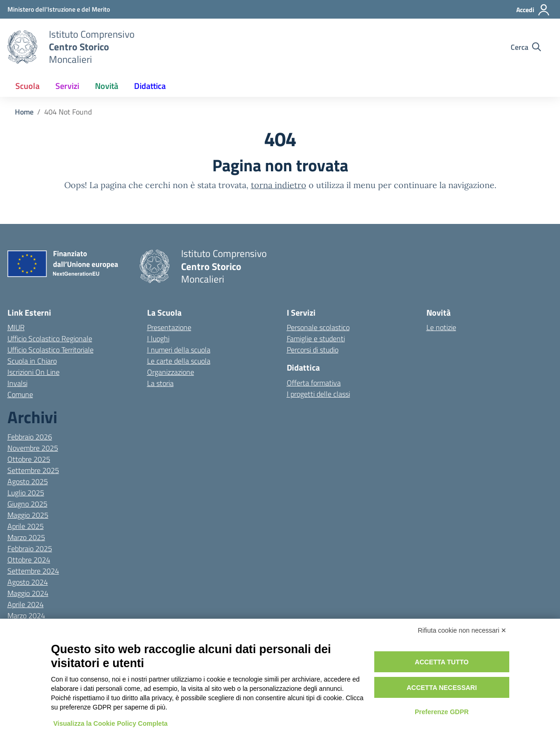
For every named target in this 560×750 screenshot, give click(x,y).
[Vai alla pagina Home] (24, 112)
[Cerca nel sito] (526, 47)
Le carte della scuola (179, 361)
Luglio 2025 (26, 493)
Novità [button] (107, 86)
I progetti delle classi (318, 394)
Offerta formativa (314, 383)
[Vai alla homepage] (22, 47)
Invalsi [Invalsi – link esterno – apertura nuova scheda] (17, 383)
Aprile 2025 (26, 526)
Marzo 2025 (26, 537)
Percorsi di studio (313, 350)
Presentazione (169, 327)
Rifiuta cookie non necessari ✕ (462, 630)
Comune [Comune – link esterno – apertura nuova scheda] (20, 394)
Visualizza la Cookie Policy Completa (111, 723)
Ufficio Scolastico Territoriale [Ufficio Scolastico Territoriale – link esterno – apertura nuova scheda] (51, 350)
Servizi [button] (67, 86)
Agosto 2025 (28, 481)
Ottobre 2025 (29, 459)
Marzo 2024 (26, 615)
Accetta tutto (442, 662)
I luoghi (158, 338)
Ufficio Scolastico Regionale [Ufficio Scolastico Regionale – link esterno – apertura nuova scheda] (50, 338)
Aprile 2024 (26, 604)
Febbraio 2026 (30, 437)
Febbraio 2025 (30, 548)
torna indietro (279, 185)
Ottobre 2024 (29, 560)
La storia (160, 383)
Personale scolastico (318, 327)
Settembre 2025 (33, 470)
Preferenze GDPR (442, 712)
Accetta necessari (442, 688)
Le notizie (441, 327)
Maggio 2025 (28, 515)
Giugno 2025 (27, 504)
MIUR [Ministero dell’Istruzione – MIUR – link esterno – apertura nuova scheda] (16, 327)
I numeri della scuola (179, 350)
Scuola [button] (27, 86)
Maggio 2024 (28, 593)
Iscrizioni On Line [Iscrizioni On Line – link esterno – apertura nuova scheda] (34, 372)
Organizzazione (171, 372)
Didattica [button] (150, 86)
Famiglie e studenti (316, 338)
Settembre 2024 (33, 571)
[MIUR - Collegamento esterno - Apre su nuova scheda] (59, 9)
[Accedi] (533, 10)
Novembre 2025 (33, 448)
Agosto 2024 (28, 582)
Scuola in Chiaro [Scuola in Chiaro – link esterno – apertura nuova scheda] (32, 361)
